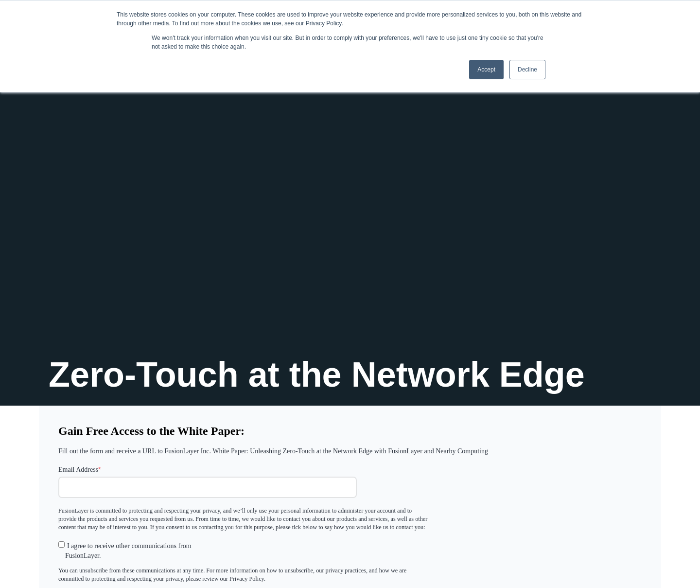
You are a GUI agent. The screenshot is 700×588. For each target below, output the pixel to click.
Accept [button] (486, 70)
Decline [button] (527, 70)
